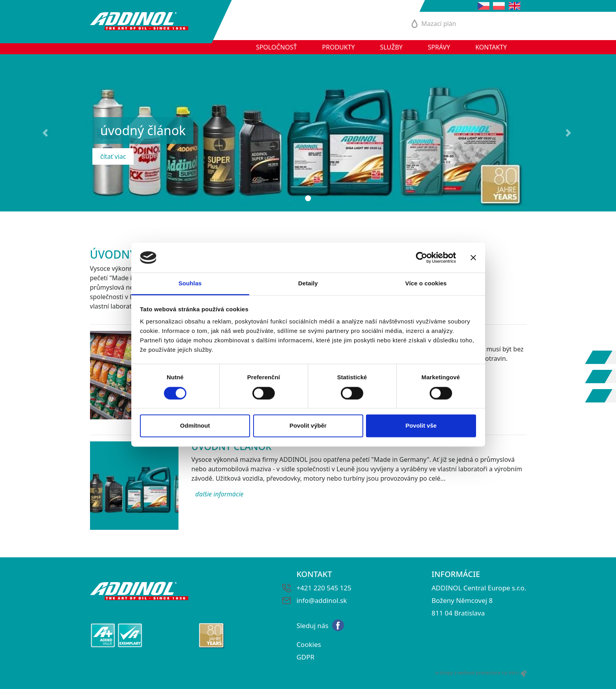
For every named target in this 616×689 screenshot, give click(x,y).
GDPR (305, 657)
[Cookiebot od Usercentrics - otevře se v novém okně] (422, 257)
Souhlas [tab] (190, 284)
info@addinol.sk (322, 600)
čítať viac (113, 156)
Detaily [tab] (308, 284)
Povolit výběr (308, 426)
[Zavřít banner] (473, 257)
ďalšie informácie (220, 494)
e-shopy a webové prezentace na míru (481, 673)
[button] (46, 133)
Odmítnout (195, 426)
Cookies (309, 644)
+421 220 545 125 (324, 588)
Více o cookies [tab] (426, 284)
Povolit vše (421, 426)
